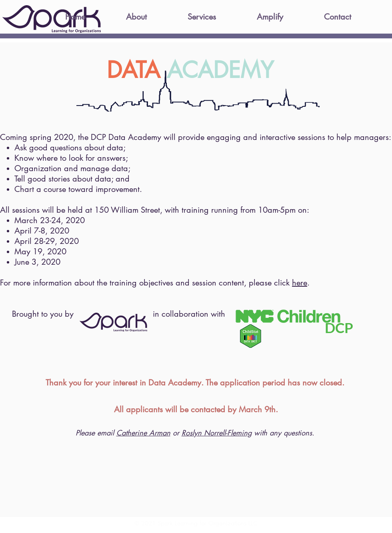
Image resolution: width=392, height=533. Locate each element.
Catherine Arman (143, 433)
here (300, 283)
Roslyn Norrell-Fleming (217, 433)
